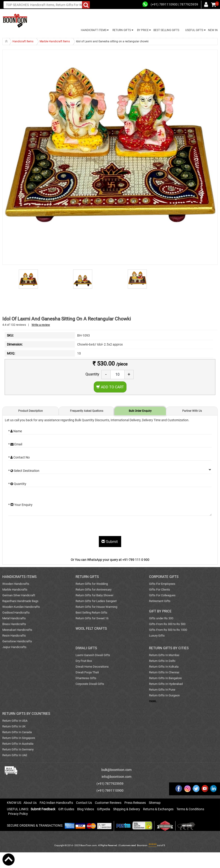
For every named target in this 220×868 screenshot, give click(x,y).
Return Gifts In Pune (162, 690)
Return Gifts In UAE (15, 755)
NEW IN (213, 30)
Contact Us (84, 803)
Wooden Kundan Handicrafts (21, 607)
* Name (15, 431)
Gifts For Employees (162, 584)
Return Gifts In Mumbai (164, 655)
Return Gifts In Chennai (164, 672)
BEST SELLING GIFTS (166, 30)
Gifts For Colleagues (162, 595)
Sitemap (155, 803)
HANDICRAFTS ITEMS (19, 577)
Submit (110, 542)
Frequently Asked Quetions (87, 411)
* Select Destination (24, 471)
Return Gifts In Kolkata (164, 667)
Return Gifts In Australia (18, 744)
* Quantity (17, 484)
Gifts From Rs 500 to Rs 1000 (168, 630)
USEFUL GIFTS (194, 30)
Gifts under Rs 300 (161, 618)
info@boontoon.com (116, 777)
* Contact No (19, 457)
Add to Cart (110, 387)
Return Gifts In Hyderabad (166, 684)
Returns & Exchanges (158, 809)
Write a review (41, 325)
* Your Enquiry (20, 505)
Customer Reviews (108, 803)
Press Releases (135, 803)
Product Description (31, 411)
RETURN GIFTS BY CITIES (169, 648)
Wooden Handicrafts (16, 584)
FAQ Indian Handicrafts (56, 803)
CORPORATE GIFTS (164, 577)
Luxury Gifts (157, 636)
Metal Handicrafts (14, 618)
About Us (30, 803)
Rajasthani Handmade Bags (20, 601)
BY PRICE (142, 30)
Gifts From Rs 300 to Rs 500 (167, 624)
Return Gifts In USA (15, 721)
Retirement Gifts (160, 601)
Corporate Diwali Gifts (90, 684)
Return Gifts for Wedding (92, 584)
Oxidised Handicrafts (16, 613)
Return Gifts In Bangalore (165, 678)
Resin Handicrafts (14, 636)
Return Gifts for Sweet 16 (92, 618)
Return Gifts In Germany (18, 749)
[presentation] (43, 527)
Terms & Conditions (190, 809)
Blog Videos (86, 809)
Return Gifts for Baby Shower (94, 595)
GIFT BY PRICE (160, 611)
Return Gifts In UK (14, 726)
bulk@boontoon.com (116, 770)
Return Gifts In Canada (17, 732)
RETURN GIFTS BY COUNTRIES (26, 714)
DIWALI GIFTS (86, 648)
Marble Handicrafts (15, 590)
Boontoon (142, 845)
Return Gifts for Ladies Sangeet (96, 601)
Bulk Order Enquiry (140, 411)
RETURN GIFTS (121, 30)
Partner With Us (192, 411)
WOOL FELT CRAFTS (91, 629)
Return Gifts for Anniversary (94, 590)
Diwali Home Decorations (92, 667)
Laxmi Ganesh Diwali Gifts (93, 655)
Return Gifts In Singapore (19, 738)
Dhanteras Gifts (86, 678)
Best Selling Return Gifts (91, 613)
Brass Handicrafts (14, 624)
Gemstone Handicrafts (17, 641)
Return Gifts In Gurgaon (164, 695)
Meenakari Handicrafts (17, 630)
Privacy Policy (18, 814)
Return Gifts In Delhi (162, 661)
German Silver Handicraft (19, 595)
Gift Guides (66, 809)
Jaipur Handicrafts (14, 647)
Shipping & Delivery (127, 809)
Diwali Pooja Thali (87, 672)
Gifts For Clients (160, 590)
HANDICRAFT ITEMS (93, 30)
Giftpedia (104, 809)
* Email (15, 444)
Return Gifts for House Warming (96, 607)
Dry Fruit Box (84, 661)
